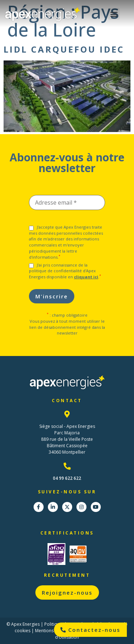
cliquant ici (86, 277)
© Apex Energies (23, 624)
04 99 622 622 (67, 478)
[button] (114, 14)
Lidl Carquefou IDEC (64, 49)
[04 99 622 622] (67, 466)
